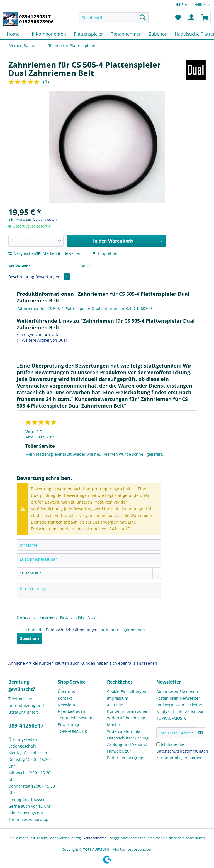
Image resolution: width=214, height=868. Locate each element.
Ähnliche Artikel (23, 663)
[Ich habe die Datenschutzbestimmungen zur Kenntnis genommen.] (19, 629)
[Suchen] (143, 18)
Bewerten (70, 253)
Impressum (118, 698)
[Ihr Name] (89, 545)
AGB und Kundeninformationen (128, 708)
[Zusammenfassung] (89, 559)
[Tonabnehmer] (126, 34)
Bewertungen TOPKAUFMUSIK (72, 728)
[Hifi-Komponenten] (47, 34)
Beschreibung (21, 277)
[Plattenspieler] (88, 34)
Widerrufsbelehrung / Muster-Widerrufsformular (127, 725)
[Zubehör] (158, 34)
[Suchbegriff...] (114, 18)
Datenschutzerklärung (128, 738)
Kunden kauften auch (59, 663)
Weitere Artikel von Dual (42, 340)
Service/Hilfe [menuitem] (191, 5)
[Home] (13, 34)
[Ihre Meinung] (89, 591)
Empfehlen (105, 253)
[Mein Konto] (191, 18)
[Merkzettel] (178, 18)
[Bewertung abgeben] (89, 573)
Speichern (30, 638)
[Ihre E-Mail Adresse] (176, 733)
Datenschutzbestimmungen (72, 630)
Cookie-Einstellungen (127, 691)
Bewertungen (53, 277)
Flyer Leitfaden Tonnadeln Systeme (76, 715)
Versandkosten (95, 838)
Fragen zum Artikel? (38, 335)
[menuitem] (114, 20)
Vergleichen (22, 253)
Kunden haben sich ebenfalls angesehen (119, 663)
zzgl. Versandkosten (41, 219)
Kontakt (65, 698)
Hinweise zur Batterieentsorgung (125, 754)
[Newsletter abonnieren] (200, 733)
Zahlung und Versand (127, 744)
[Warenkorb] (205, 18)
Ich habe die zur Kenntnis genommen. (84, 630)
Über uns (66, 691)
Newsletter (68, 705)
